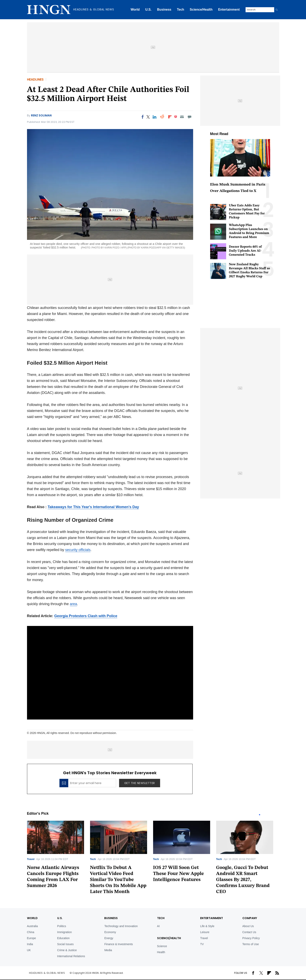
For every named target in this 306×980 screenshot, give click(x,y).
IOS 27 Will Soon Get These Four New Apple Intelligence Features (179, 874)
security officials (78, 550)
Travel (31, 859)
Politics (62, 926)
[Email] (182, 117)
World (135, 10)
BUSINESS (111, 918)
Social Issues (65, 944)
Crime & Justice (67, 950)
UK (29, 950)
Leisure (205, 932)
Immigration (65, 932)
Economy (110, 932)
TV (202, 944)
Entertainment (229, 10)
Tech (181, 10)
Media (108, 950)
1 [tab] (260, 815)
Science (162, 946)
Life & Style (207, 926)
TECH (161, 918)
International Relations (71, 956)
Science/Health (201, 10)
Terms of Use (251, 944)
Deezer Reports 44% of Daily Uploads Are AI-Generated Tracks (245, 251)
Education (63, 938)
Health (161, 952)
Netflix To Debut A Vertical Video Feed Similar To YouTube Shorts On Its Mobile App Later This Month (118, 880)
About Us (248, 926)
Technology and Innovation (121, 926)
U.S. (148, 10)
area (73, 604)
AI (158, 926)
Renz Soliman (41, 115)
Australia (32, 926)
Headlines (35, 79)
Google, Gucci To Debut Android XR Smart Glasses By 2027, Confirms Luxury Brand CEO (243, 880)
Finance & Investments (118, 944)
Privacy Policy (251, 938)
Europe (32, 938)
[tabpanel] (59, 856)
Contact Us (249, 932)
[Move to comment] (189, 117)
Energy (109, 938)
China (31, 932)
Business (164, 10)
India (30, 944)
